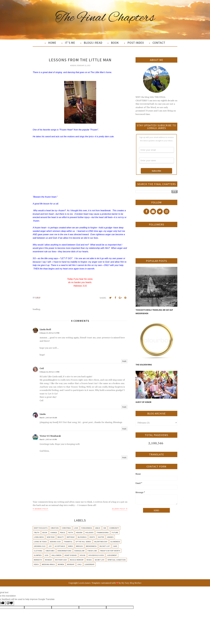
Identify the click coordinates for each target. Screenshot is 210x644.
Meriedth (38, 560)
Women (61, 564)
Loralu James (84, 583)
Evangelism (79, 551)
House (83, 555)
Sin (105, 528)
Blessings (82, 537)
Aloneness (115, 542)
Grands (110, 537)
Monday (49, 560)
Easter (101, 537)
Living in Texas (40, 542)
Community (114, 528)
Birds (71, 546)
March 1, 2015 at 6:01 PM (48, 439)
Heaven (79, 532)
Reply (124, 361)
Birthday (71, 537)
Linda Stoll (45, 329)
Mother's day (61, 560)
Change (54, 532)
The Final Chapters (105, 18)
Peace (63, 532)
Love (76, 528)
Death (92, 537)
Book (45, 532)
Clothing (38, 551)
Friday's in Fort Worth (110, 551)
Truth (37, 532)
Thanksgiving (103, 532)
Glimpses (38, 555)
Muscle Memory (77, 560)
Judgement (112, 555)
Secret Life (100, 560)
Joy (50, 546)
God (47, 555)
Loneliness (39, 537)
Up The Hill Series (83, 542)
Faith (71, 532)
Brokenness (91, 546)
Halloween (57, 555)
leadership (90, 564)
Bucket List (105, 546)
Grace (98, 528)
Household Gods (96, 555)
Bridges (79, 546)
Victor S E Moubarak (50, 436)
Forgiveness (87, 528)
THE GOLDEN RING (144, 365)
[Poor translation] (10, 603)
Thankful (68, 542)
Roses (89, 560)
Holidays (89, 532)
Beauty (61, 537)
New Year (51, 537)
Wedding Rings (48, 564)
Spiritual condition (117, 560)
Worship (71, 564)
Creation (55, 528)
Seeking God (55, 542)
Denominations (64, 551)
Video (36, 564)
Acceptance (60, 546)
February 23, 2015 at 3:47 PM (49, 333)
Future (115, 532)
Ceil (42, 368)
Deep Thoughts (41, 528)
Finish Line (92, 551)
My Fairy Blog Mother (131, 583)
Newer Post (42, 509)
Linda (43, 414)
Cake (115, 546)
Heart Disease (71, 555)
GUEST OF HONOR (143, 402)
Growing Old (40, 546)
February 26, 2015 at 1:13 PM (49, 372)
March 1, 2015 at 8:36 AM (48, 418)
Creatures (50, 551)
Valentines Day (101, 542)
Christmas (66, 528)
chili (80, 564)
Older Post (119, 509)
